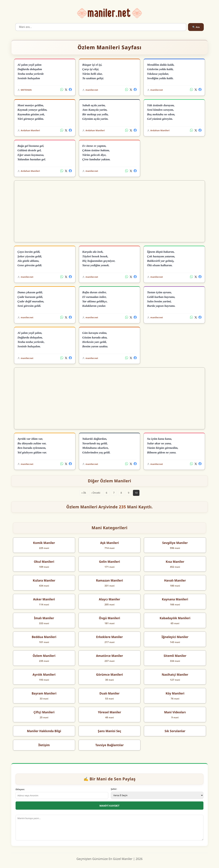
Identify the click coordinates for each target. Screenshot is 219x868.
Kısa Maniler (175, 562)
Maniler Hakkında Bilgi (44, 731)
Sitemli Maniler (175, 656)
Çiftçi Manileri (44, 712)
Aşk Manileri (109, 543)
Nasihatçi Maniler (175, 674)
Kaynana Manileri (175, 599)
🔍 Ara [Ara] (196, 27)
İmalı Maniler (44, 618)
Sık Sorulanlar (175, 731)
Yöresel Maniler (109, 712)
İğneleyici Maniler (175, 637)
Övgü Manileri (109, 618)
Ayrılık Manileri (44, 674)
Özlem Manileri (44, 656)
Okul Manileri (44, 562)
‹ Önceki (96, 493)
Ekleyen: (20, 789)
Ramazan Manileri (109, 580)
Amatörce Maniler (109, 656)
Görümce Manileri (109, 674)
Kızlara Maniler (44, 580)
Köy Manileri (175, 693)
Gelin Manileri (109, 562)
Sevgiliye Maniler (175, 543)
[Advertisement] (109, 211)
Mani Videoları (175, 712)
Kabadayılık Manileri (175, 618)
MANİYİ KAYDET (110, 806)
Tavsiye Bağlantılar (109, 745)
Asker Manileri (44, 599)
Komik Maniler (44, 543)
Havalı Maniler (175, 580)
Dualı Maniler (109, 693)
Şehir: (114, 789)
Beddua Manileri (44, 637)
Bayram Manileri (44, 693)
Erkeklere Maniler (109, 637)
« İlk (84, 493)
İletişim (44, 745)
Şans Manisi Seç (110, 731)
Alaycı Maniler (109, 599)
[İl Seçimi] (157, 795)
